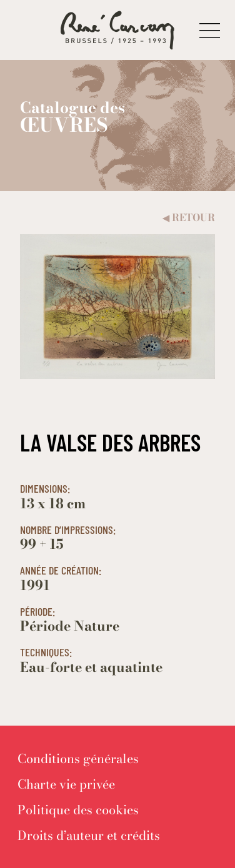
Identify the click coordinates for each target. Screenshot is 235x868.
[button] (210, 30)
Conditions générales (78, 758)
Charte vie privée (66, 784)
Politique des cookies (78, 810)
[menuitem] (78, 758)
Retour (189, 218)
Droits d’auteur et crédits (89, 835)
